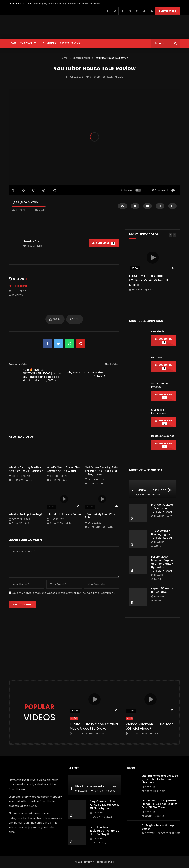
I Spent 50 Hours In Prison (64, 514)
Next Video (112, 364)
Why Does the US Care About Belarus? (86, 374)
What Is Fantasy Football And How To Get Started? (26, 469)
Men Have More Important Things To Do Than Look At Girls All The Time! (159, 804)
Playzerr (137, 290)
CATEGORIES (28, 43)
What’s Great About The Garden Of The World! (63, 469)
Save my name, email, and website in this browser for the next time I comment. (63, 593)
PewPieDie (31, 241)
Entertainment (82, 58)
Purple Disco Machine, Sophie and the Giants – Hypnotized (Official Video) (162, 564)
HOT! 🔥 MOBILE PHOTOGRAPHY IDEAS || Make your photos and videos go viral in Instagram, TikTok (42, 375)
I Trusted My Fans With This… (100, 516)
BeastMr (157, 357)
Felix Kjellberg (18, 286)
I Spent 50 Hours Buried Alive (162, 590)
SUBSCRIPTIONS (70, 43)
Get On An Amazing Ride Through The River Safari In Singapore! (101, 471)
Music (74, 718)
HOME (12, 43)
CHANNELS (49, 43)
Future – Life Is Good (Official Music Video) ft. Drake (149, 280)
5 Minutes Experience (158, 412)
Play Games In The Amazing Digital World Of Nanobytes (105, 805)
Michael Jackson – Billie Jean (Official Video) (162, 508)
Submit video (168, 11)
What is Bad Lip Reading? (25, 514)
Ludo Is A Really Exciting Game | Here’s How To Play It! (105, 831)
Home (64, 58)
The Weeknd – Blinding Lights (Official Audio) (162, 534)
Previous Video (19, 364)
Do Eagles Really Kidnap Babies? (158, 827)
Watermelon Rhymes (160, 385)
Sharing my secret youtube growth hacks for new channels (67, 4)
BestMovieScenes (163, 436)
